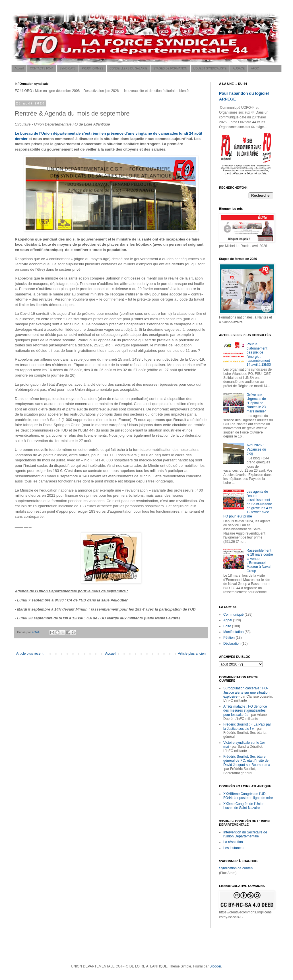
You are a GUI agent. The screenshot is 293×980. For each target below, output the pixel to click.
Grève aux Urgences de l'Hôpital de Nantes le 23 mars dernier (256, 403)
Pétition (229, 638)
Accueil (19, 68)
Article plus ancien (192, 654)
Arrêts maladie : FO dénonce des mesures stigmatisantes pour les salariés (245, 711)
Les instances (234, 848)
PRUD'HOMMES (93, 68)
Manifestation (233, 632)
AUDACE (239, 68)
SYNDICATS (68, 68)
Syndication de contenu (237, 868)
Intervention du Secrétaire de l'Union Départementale (245, 834)
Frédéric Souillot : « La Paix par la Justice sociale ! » (247, 726)
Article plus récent (30, 654)
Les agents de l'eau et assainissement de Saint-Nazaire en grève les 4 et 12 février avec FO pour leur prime (248, 504)
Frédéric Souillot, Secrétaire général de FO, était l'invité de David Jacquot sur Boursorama (247, 761)
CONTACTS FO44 (42, 68)
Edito (227, 626)
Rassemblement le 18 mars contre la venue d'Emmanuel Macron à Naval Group (260, 561)
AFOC (255, 68)
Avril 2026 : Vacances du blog (256, 449)
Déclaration (232, 644)
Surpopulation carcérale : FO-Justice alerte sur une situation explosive (246, 692)
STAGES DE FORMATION (170, 68)
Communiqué (233, 615)
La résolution (233, 842)
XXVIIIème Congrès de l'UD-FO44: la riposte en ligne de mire (248, 796)
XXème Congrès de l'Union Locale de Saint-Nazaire (244, 806)
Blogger (215, 966)
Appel (228, 620)
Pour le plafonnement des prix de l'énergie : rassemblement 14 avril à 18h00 (259, 354)
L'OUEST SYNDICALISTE (210, 68)
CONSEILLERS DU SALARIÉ (128, 68)
